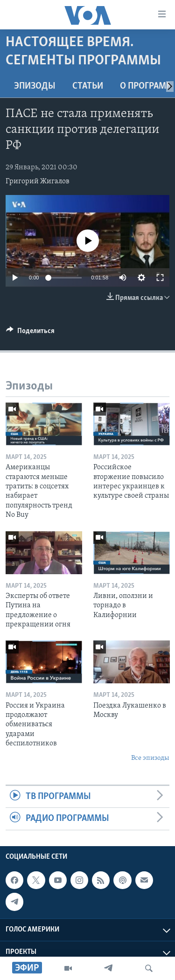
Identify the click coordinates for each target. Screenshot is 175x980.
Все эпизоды (150, 758)
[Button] (30, 333)
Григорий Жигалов (38, 181)
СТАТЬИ (88, 86)
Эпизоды (35, 86)
